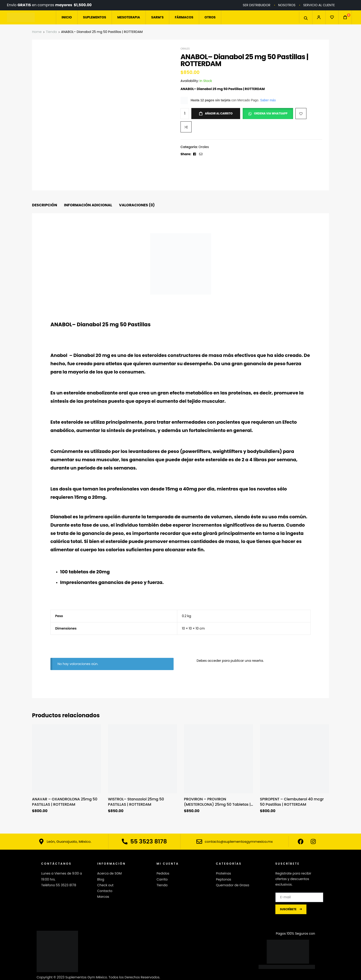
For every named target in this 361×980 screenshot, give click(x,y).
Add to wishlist (301, 114)
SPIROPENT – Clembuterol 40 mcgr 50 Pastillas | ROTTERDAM (292, 802)
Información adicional (88, 205)
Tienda (51, 32)
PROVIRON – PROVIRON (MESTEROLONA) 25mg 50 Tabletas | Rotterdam (217, 802)
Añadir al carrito (219, 113)
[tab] (45, 205)
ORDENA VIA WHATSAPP (271, 113)
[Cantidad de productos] (185, 114)
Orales (185, 49)
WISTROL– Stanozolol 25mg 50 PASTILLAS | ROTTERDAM (136, 802)
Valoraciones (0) (137, 205)
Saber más (268, 100)
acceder (214, 661)
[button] (269, 112)
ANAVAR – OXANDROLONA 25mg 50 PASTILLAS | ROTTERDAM (65, 802)
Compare (186, 127)
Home (37, 32)
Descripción (45, 205)
